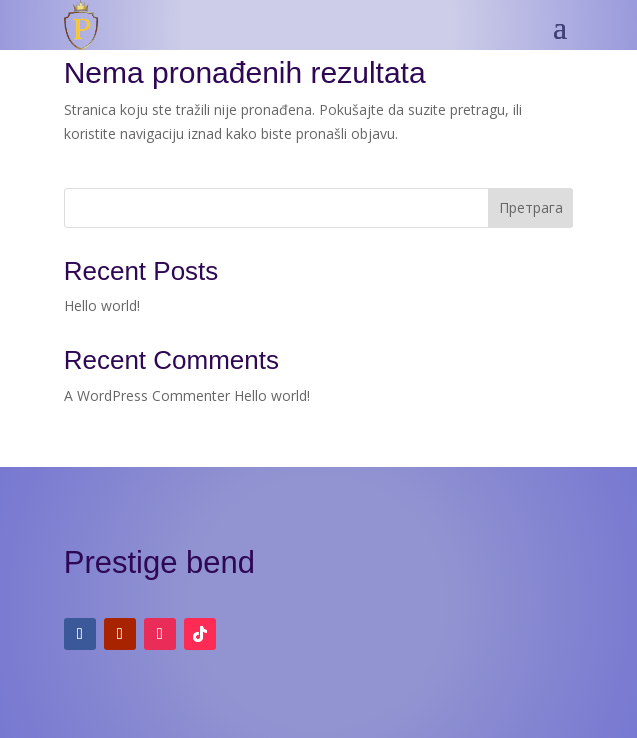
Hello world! (102, 305)
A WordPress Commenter (147, 395)
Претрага (531, 207)
